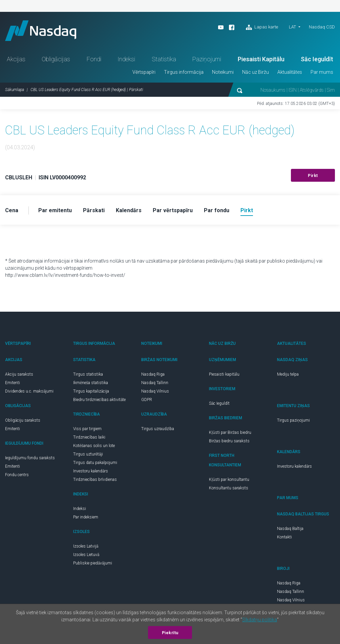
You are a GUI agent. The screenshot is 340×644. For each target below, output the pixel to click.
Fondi (94, 59)
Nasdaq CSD (322, 27)
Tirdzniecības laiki (89, 437)
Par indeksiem (86, 517)
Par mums (322, 72)
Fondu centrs (17, 475)
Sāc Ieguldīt (317, 59)
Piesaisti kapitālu (224, 374)
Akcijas (16, 59)
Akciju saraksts (19, 374)
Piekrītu (170, 633)
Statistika (164, 59)
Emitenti (13, 383)
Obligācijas (56, 59)
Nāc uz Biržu (256, 72)
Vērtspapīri (144, 72)
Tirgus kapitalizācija (91, 391)
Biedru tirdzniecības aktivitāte (99, 400)
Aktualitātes (290, 72)
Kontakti (284, 537)
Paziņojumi (207, 59)
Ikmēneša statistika (91, 383)
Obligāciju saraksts (23, 420)
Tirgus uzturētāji (88, 454)
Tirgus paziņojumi (293, 420)
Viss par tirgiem (87, 429)
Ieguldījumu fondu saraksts (30, 458)
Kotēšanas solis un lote (94, 446)
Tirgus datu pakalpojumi (95, 463)
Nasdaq (41, 31)
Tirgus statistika (88, 374)
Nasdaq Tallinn (155, 383)
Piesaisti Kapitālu (261, 59)
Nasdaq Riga (153, 374)
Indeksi (126, 59)
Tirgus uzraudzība (158, 429)
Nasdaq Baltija (290, 529)
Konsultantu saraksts (229, 488)
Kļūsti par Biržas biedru (230, 432)
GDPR (147, 400)
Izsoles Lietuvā (86, 555)
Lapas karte (262, 27)
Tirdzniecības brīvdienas (95, 480)
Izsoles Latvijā (86, 546)
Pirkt (313, 176)
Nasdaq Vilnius (155, 391)
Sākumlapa (15, 90)
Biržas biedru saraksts (229, 441)
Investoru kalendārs (91, 471)
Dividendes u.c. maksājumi (29, 391)
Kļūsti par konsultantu (229, 480)
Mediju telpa (288, 374)
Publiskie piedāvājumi (93, 563)
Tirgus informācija (184, 72)
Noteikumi (223, 72)
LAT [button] (292, 27)
